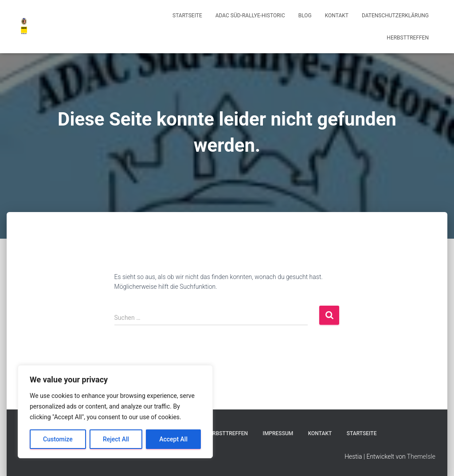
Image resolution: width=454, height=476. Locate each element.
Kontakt (337, 16)
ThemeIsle (421, 456)
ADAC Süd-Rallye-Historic (250, 16)
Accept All (173, 439)
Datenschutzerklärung (395, 16)
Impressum (278, 433)
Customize (58, 439)
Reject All (116, 439)
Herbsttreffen (408, 38)
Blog (305, 16)
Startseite (187, 16)
